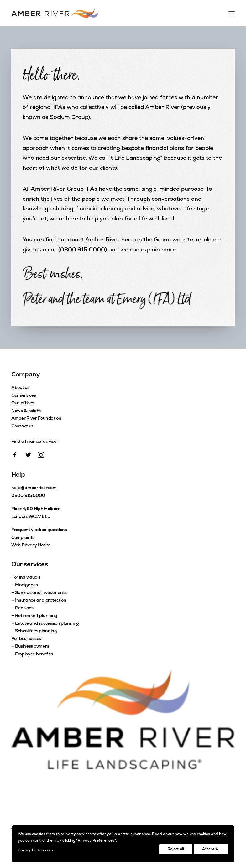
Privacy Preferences (35, 850)
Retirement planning (36, 616)
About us (20, 388)
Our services (24, 396)
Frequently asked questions (39, 530)
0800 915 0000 (83, 250)
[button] (15, 457)
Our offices (23, 403)
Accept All (211, 849)
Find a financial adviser (35, 442)
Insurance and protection (41, 600)
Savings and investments (41, 593)
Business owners (32, 646)
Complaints (23, 538)
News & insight (26, 411)
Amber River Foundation (36, 418)
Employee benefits (34, 654)
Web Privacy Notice (31, 545)
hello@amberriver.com (34, 488)
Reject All (176, 849)
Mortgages (26, 585)
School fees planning (36, 631)
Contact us (22, 426)
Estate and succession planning (47, 624)
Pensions (24, 608)
